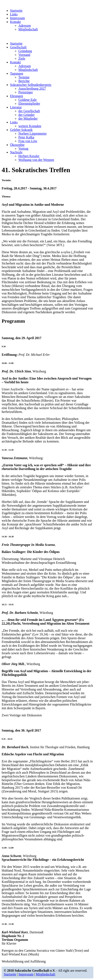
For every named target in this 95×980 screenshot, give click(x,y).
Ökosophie (17, 145)
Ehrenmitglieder (29, 103)
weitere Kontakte (30, 126)
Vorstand (24, 55)
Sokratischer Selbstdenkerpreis (31, 85)
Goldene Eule (28, 100)
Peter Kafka (26, 137)
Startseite (16, 11)
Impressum (17, 18)
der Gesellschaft (29, 111)
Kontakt (15, 22)
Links (14, 14)
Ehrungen (16, 96)
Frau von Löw (28, 141)
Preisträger (26, 92)
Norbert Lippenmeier (33, 133)
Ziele (22, 58)
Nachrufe (16, 152)
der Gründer (27, 115)
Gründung (25, 51)
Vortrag (23, 149)
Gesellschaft (18, 47)
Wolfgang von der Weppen (36, 160)
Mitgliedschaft (28, 29)
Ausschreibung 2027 (32, 88)
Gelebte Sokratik (21, 130)
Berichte (24, 81)
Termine (24, 77)
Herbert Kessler (29, 156)
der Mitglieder (28, 118)
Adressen (25, 26)
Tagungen (17, 73)
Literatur (16, 107)
